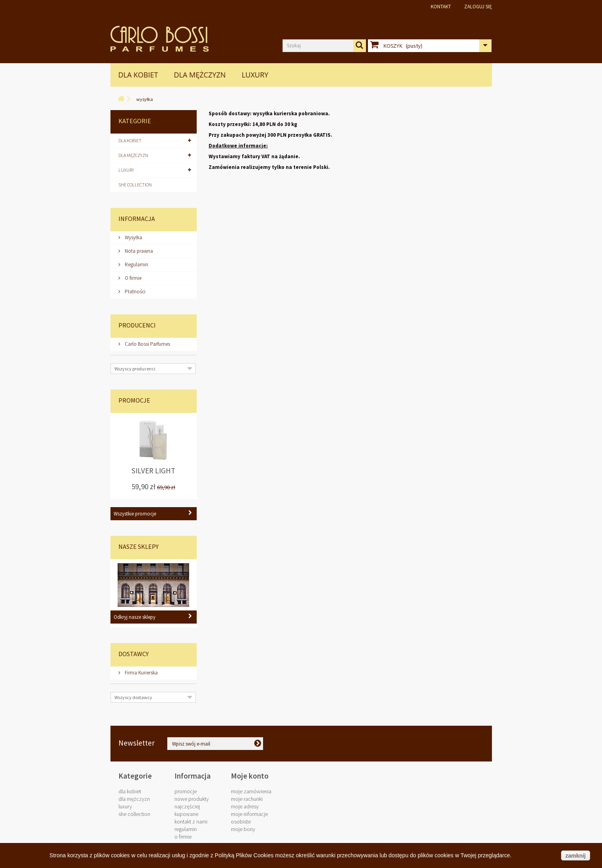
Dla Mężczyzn (200, 75)
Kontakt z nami (191, 821)
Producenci (137, 325)
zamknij (576, 856)
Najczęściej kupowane (187, 810)
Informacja (137, 219)
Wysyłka (133, 237)
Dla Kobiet (138, 75)
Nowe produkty (192, 799)
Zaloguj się (478, 7)
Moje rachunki (247, 799)
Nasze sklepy (138, 546)
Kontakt (441, 7)
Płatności (135, 292)
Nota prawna (138, 251)
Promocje (134, 400)
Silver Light (153, 471)
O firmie (133, 278)
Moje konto (250, 776)
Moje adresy (245, 806)
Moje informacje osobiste (249, 818)
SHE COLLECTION (135, 185)
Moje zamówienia (251, 791)
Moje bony (243, 829)
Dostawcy (134, 654)
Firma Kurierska (141, 673)
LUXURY (255, 75)
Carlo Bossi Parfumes (147, 344)
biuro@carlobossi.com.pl (436, 746)
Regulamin (136, 264)
